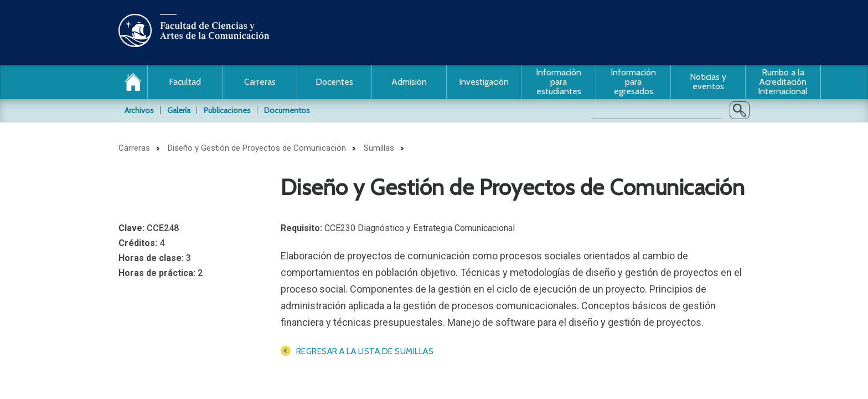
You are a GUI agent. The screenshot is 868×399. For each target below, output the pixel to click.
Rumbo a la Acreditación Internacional (783, 82)
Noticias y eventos (708, 81)
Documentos (287, 110)
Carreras (134, 148)
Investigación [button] (484, 82)
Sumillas (379, 148)
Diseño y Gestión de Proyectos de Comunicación (257, 148)
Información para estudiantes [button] (559, 82)
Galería (179, 110)
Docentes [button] (334, 82)
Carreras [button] (260, 82)
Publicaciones (227, 110)
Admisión (409, 82)
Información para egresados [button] (633, 82)
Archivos (139, 110)
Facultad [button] (185, 82)
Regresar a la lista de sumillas (365, 351)
